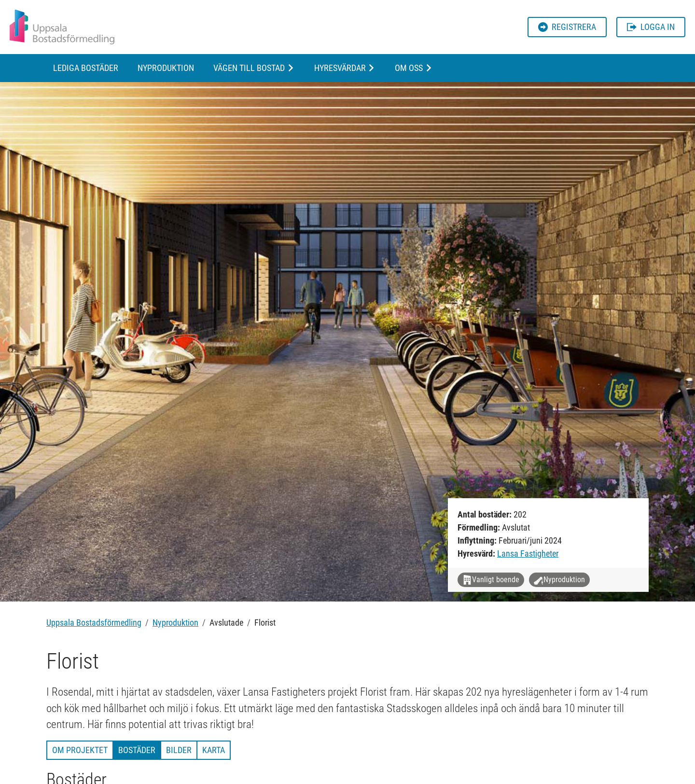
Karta (214, 750)
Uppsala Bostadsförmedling (94, 623)
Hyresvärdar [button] (340, 68)
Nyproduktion (166, 68)
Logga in (651, 27)
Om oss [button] (409, 68)
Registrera (567, 27)
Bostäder (137, 750)
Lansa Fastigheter (528, 553)
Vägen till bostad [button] (249, 68)
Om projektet (80, 750)
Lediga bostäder (86, 68)
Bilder (179, 750)
